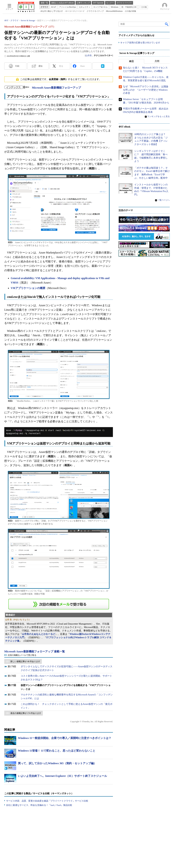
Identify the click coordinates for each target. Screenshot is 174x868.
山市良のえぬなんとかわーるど (39, 634)
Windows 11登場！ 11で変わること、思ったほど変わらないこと (57, 751)
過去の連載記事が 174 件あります (26, 713)
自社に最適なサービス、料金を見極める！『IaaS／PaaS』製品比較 (39, 805)
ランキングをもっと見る (158, 117)
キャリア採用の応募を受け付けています (140, 43)
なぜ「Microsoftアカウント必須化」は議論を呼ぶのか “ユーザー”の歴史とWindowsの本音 (146, 90)
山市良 (89, 55)
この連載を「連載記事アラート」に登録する (59, 604)
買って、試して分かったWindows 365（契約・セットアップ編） (57, 763)
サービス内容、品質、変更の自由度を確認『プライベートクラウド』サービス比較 (47, 801)
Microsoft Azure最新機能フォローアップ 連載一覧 (35, 651)
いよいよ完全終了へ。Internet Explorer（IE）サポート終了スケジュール (62, 776)
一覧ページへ (164, 200)
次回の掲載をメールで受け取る (22, 655)
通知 (40, 66)
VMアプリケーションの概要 (28, 288)
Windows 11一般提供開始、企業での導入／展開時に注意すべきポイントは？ (65, 738)
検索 (167, 24)
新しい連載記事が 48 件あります (25, 661)
